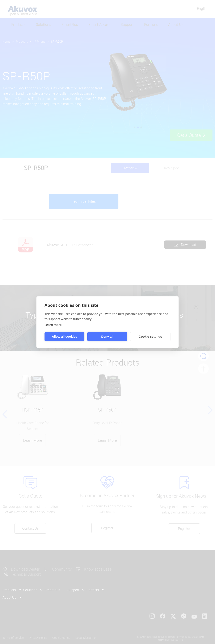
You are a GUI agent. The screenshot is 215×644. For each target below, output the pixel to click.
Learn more (53, 324)
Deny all (107, 336)
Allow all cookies (65, 336)
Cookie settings (150, 336)
